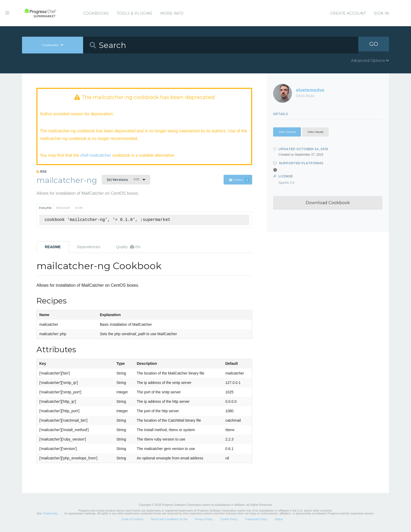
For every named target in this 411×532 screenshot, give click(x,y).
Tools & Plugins (134, 13)
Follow (239, 180)
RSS (42, 172)
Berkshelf (63, 208)
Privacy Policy (204, 520)
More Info (172, 13)
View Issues (315, 132)
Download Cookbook (328, 203)
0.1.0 (123, 180)
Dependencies (89, 247)
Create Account (348, 13)
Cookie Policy (229, 520)
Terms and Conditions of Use (169, 520)
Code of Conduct (133, 520)
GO (374, 45)
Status (279, 520)
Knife (79, 208)
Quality (128, 247)
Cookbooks (96, 13)
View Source (287, 132)
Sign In (381, 13)
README (53, 247)
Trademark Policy (256, 520)
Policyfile (45, 208)
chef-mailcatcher (96, 155)
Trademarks (50, 514)
